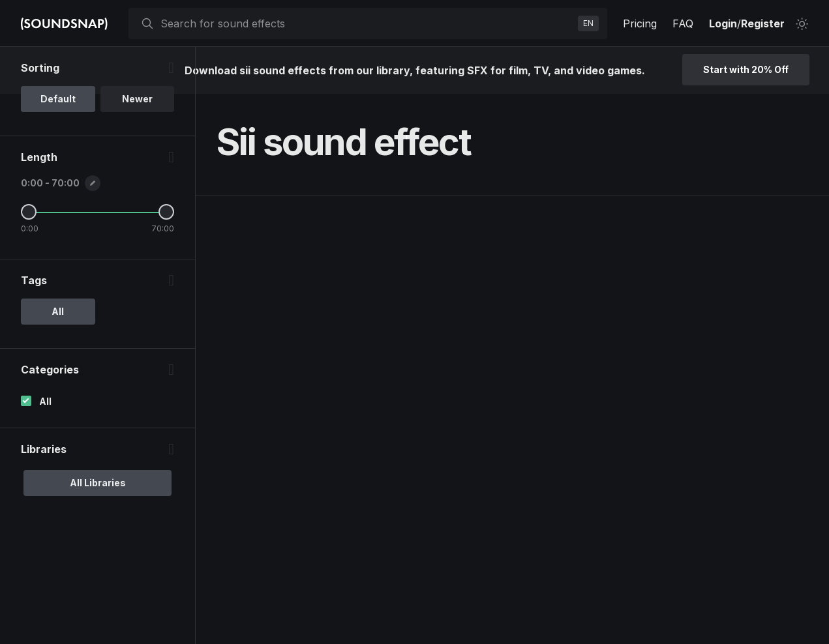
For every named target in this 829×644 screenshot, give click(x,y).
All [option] (58, 311)
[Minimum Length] (29, 212)
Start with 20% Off (746, 69)
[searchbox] (367, 23)
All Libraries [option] (98, 483)
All (45, 401)
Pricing (640, 23)
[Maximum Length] (166, 212)
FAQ (683, 23)
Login (723, 23)
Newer (137, 99)
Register (763, 23)
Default (58, 99)
